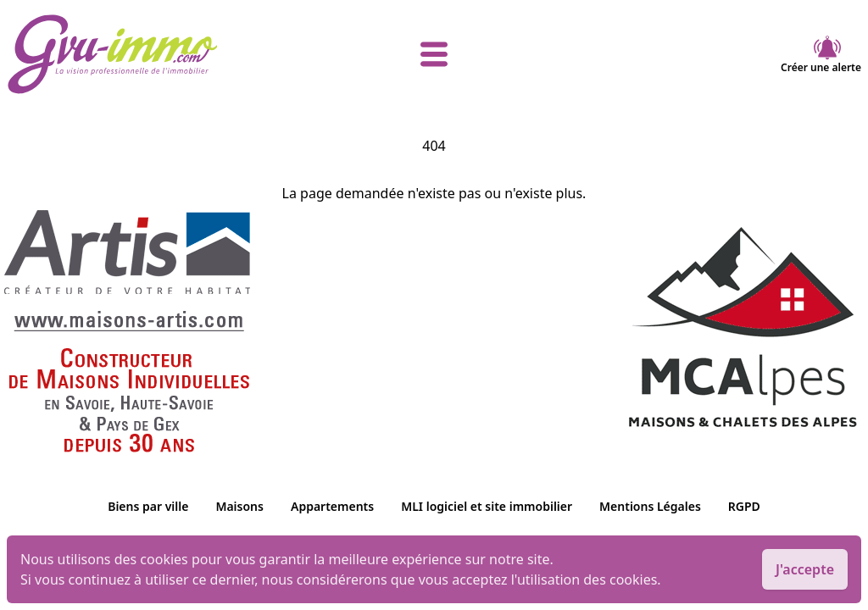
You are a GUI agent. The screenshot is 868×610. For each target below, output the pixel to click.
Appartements (332, 506)
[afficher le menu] (434, 54)
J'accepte (805, 569)
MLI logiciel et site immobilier (487, 506)
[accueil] (149, 54)
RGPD (744, 506)
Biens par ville (148, 506)
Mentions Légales (650, 506)
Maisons (239, 506)
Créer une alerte (821, 54)
